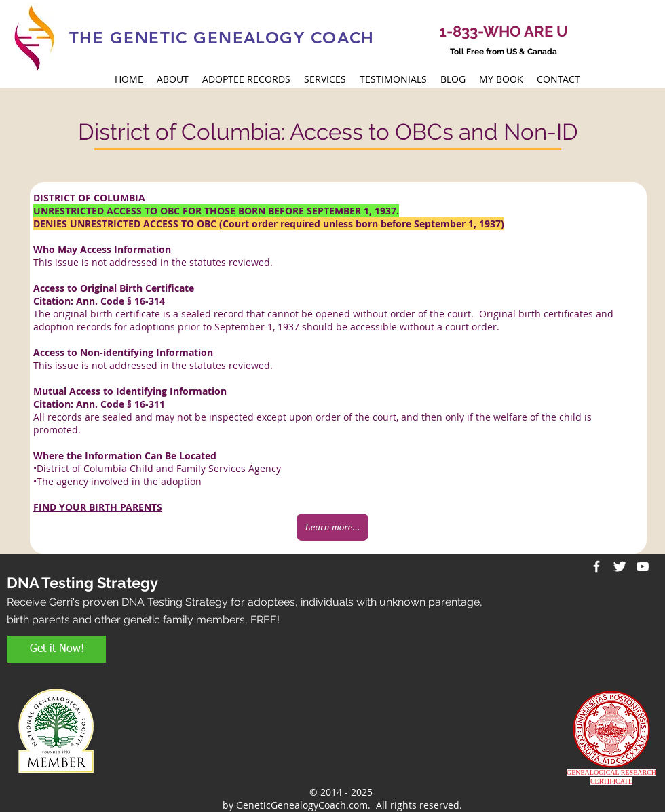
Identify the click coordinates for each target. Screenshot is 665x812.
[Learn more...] (332, 527)
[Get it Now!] (57, 649)
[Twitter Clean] (620, 566)
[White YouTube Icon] (643, 566)
